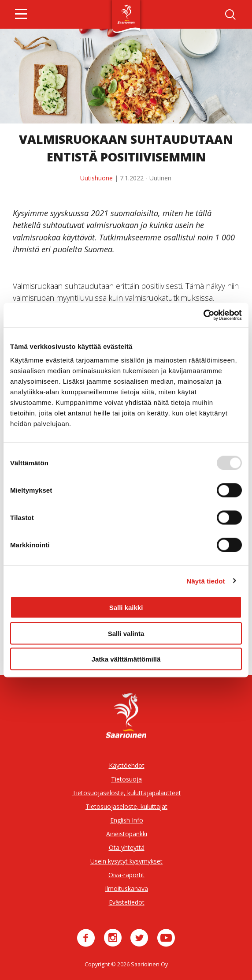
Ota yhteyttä (127, 847)
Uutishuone (96, 178)
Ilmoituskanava (126, 888)
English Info (127, 820)
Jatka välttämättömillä (126, 659)
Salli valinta (126, 633)
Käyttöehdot (127, 765)
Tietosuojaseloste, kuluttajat (126, 806)
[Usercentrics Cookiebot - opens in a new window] (203, 315)
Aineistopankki (127, 834)
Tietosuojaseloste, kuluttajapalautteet (127, 793)
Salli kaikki (126, 608)
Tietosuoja (126, 779)
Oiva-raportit (126, 875)
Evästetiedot (127, 902)
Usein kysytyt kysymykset (126, 861)
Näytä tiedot (206, 581)
